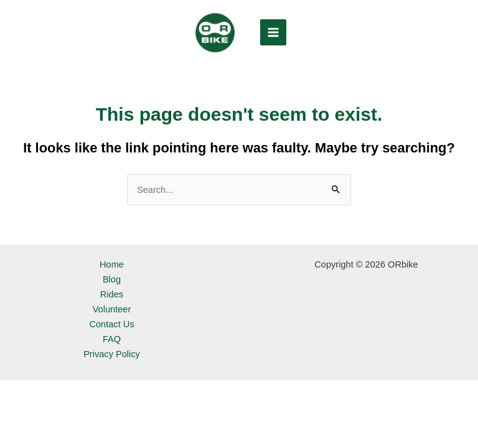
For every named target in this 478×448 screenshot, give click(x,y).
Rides (112, 294)
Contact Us (111, 324)
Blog (112, 279)
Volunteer (112, 309)
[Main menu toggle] (273, 32)
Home (112, 264)
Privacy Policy (112, 354)
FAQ (112, 339)
